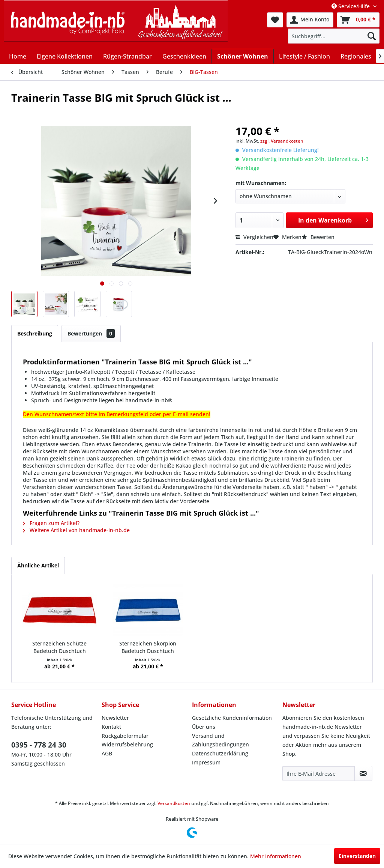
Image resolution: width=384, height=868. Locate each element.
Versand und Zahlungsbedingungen (220, 740)
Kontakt (111, 727)
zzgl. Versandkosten (282, 141)
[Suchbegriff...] (334, 36)
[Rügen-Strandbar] (127, 56)
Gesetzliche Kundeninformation (232, 718)
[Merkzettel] (275, 20)
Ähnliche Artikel (38, 565)
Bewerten (318, 237)
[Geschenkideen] (184, 56)
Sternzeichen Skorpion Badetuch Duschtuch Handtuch (148, 647)
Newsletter (115, 718)
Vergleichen (254, 237)
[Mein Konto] (310, 20)
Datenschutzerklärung (220, 753)
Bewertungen (91, 333)
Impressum (206, 762)
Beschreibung (35, 333)
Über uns (204, 727)
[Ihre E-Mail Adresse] (319, 773)
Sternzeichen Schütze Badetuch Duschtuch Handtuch (59, 647)
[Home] (18, 56)
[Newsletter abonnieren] (363, 773)
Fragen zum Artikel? (51, 523)
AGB (107, 753)
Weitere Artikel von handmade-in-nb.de (76, 530)
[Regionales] (356, 56)
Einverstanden (357, 856)
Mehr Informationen (276, 856)
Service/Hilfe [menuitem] (351, 6)
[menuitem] (275, 20)
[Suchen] (372, 36)
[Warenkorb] (358, 20)
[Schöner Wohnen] (243, 56)
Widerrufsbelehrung (127, 744)
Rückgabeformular (125, 736)
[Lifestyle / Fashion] (304, 56)
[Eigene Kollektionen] (65, 56)
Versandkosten (174, 803)
